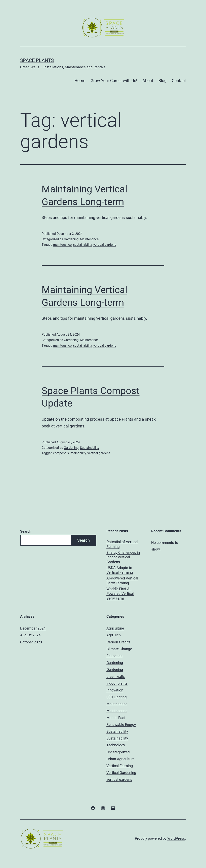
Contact (179, 81)
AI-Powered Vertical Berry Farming (122, 580)
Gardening (71, 239)
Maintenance (89, 239)
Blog (163, 81)
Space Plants (37, 60)
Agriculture (115, 628)
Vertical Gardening (121, 773)
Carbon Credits (118, 642)
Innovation (115, 690)
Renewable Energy (121, 725)
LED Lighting (117, 697)
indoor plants (117, 683)
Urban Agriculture (120, 759)
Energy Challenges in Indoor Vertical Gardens (123, 557)
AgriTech (114, 635)
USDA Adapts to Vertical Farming (120, 570)
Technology (116, 745)
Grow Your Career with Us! (114, 81)
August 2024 (30, 635)
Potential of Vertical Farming (122, 544)
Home (80, 81)
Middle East (116, 718)
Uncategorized (118, 752)
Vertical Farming (120, 766)
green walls (116, 676)
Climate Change (119, 649)
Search (26, 531)
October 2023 (31, 642)
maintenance (62, 245)
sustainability (82, 245)
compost (59, 453)
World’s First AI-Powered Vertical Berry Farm (120, 594)
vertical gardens (105, 245)
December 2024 (33, 628)
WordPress (176, 838)
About (148, 81)
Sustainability (90, 448)
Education (114, 656)
